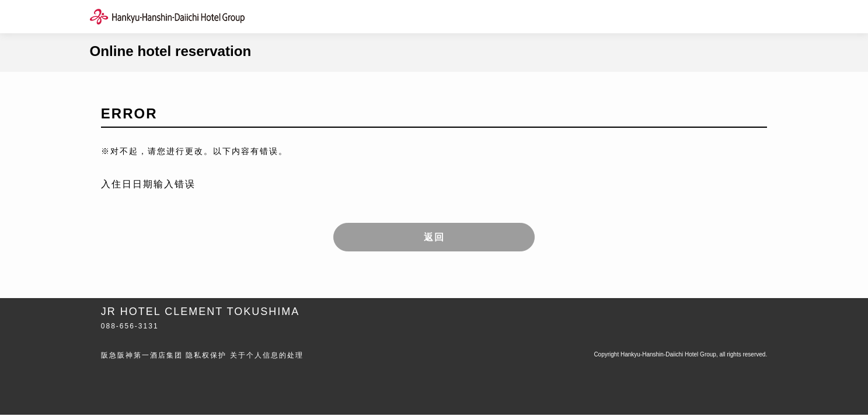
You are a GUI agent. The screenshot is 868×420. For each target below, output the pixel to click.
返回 (434, 237)
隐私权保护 (206, 355)
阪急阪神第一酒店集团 (142, 355)
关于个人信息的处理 (267, 355)
